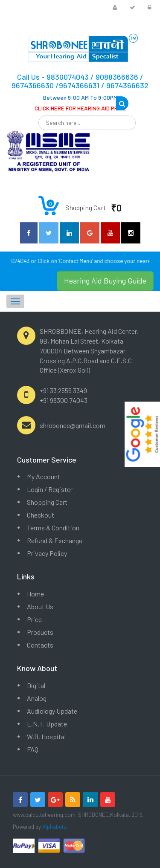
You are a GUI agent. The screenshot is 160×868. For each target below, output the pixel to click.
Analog (37, 698)
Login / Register (50, 489)
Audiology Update (52, 711)
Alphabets (54, 827)
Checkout (41, 515)
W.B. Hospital (46, 736)
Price (34, 619)
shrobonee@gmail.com (73, 425)
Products (40, 632)
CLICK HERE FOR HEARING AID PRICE (80, 108)
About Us (40, 606)
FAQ (33, 749)
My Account (44, 476)
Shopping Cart (47, 502)
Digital (36, 685)
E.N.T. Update (47, 724)
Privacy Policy (47, 553)
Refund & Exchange (55, 540)
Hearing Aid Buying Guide (105, 281)
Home (35, 594)
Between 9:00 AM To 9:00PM (80, 97)
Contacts (40, 645)
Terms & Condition (53, 528)
